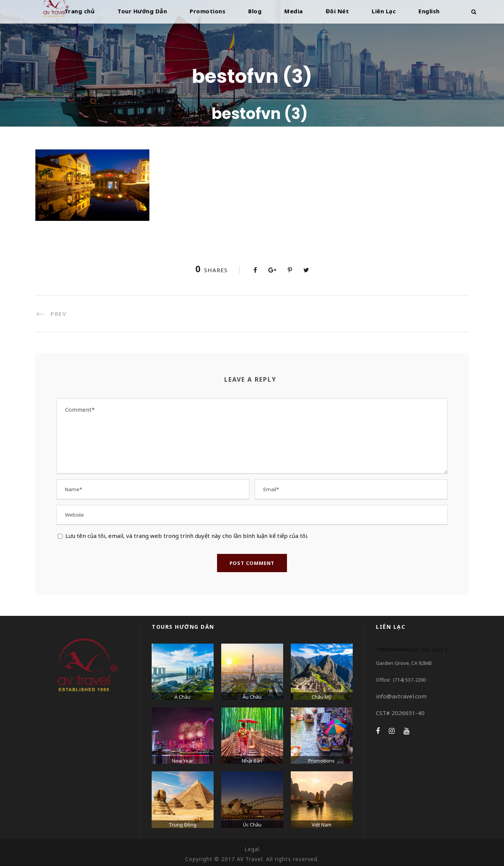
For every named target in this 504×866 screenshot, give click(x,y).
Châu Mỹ (322, 697)
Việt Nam (322, 825)
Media (294, 11)
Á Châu (182, 697)
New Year (182, 761)
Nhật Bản (252, 761)
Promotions (208, 11)
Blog (255, 11)
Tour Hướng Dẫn (142, 11)
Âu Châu (252, 697)
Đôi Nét (338, 11)
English (429, 11)
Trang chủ (80, 11)
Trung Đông (183, 825)
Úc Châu (252, 825)
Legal (252, 849)
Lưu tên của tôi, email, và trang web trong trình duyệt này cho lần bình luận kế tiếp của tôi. (187, 536)
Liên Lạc (384, 11)
